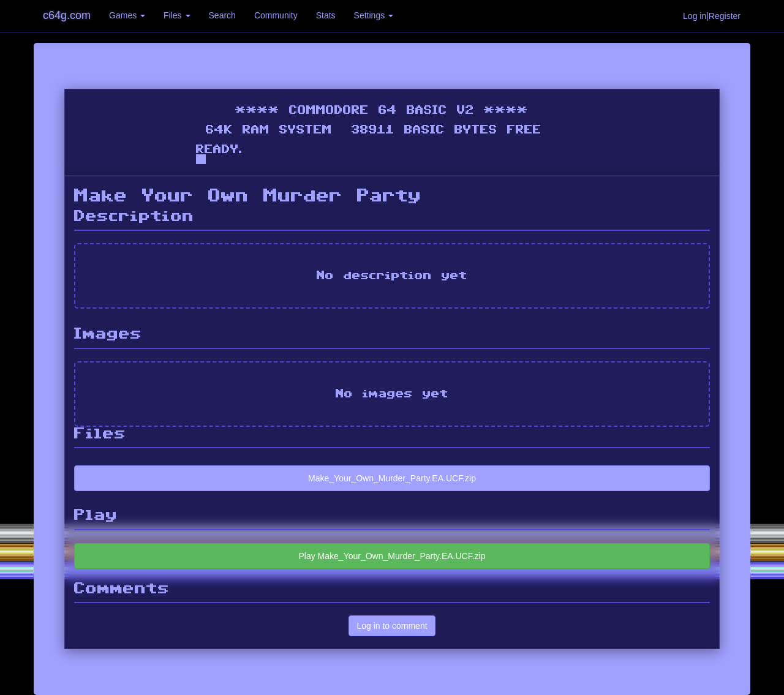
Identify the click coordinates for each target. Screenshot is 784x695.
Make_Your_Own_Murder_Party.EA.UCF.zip (392, 478)
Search (222, 15)
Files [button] (177, 15)
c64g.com (67, 15)
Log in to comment (392, 626)
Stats (326, 15)
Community (276, 15)
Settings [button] (374, 15)
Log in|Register (712, 16)
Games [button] (127, 15)
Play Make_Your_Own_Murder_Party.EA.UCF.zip (392, 556)
